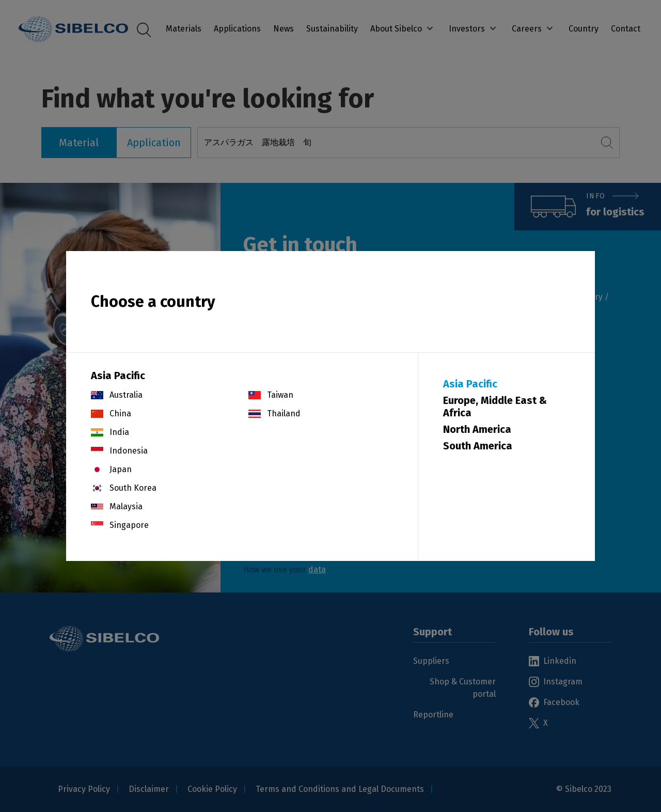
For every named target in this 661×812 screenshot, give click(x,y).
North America (477, 429)
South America (478, 446)
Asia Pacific (470, 384)
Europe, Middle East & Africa (495, 407)
